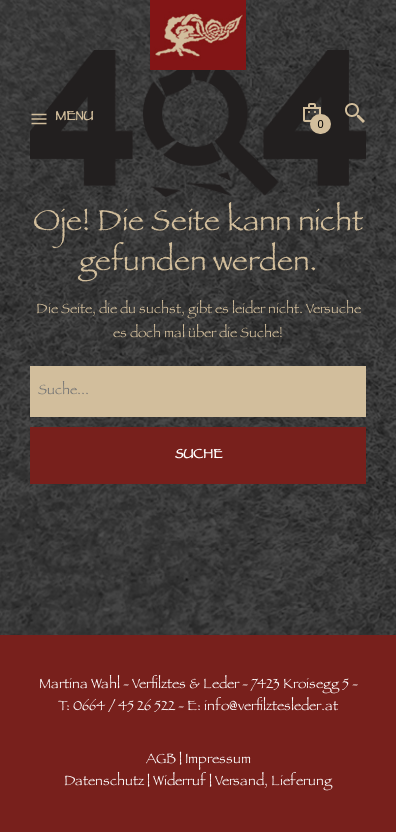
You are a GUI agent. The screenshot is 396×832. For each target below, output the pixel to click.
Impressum (218, 760)
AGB (161, 760)
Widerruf (179, 782)
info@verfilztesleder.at (271, 707)
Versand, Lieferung (273, 782)
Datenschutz (104, 782)
